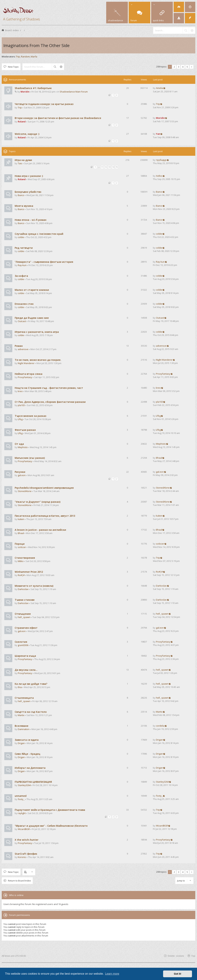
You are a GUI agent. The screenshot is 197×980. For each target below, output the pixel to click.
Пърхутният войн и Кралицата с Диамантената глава (50, 810)
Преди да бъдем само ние (32, 318)
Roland (22, 122)
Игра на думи (23, 160)
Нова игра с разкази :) (29, 176)
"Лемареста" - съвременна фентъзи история (44, 262)
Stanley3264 (24, 785)
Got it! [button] (178, 974)
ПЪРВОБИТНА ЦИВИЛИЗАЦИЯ (33, 782)
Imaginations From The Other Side (36, 45)
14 (113, 167)
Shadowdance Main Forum (74, 92)
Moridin (25, 92)
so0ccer (22, 547)
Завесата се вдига (27, 740)
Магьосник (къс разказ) (30, 458)
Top (193, 956)
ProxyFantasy (25, 377)
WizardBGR (24, 829)
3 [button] (179, 67)
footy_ (21, 799)
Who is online (16, 895)
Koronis (22, 857)
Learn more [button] (112, 974)
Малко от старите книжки (32, 290)
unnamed (21, 796)
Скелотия (21, 642)
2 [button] (174, 67)
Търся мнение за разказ (31, 416)
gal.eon (22, 475)
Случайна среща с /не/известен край (39, 234)
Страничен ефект (26, 628)
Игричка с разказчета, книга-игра (37, 332)
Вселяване (22, 726)
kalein (21, 519)
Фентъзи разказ (25, 430)
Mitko (21, 561)
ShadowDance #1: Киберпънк (33, 88)
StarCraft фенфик (26, 854)
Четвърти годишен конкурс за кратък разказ (44, 104)
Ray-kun (22, 265)
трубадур (161, 160)
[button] (192, 67)
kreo (20, 391)
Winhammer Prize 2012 (29, 572)
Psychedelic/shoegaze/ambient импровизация (44, 488)
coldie (21, 237)
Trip (18, 57)
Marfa (34, 57)
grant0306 (23, 645)
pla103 (21, 405)
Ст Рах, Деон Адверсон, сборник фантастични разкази (50, 402)
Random (25, 57)
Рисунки (20, 472)
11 (102, 167)
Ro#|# (21, 575)
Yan (158, 134)
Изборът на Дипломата (30, 768)
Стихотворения (25, 558)
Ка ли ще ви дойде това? (31, 684)
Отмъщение (23, 614)
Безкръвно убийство (28, 192)
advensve (23, 349)
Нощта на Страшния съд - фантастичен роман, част (49, 388)
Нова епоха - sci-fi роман (31, 220)
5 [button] (187, 67)
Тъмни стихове (25, 600)
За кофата (21, 276)
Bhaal (159, 458)
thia (20, 687)
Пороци (20, 544)
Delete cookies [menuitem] (176, 956)
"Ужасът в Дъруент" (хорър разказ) (38, 502)
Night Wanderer (26, 363)
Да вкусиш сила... (26, 670)
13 (109, 167)
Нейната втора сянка (29, 374)
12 (106, 167)
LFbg (20, 419)
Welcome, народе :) (27, 134)
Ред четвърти (24, 248)
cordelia (160, 726)
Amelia (160, 88)
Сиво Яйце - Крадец (28, 754)
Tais (20, 163)
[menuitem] (179, 7)
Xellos (159, 176)
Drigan (21, 743)
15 (117, 167)
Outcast (22, 321)
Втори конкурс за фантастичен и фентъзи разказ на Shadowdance (58, 118)
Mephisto (23, 447)
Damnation (24, 729)
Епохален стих (24, 304)
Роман (19, 346)
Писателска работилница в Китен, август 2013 (45, 516)
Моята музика (24, 206)
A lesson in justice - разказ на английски (40, 530)
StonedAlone (25, 491)
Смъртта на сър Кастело (31, 712)
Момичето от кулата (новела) (34, 586)
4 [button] (183, 67)
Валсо (21, 195)
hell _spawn (24, 617)
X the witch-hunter (27, 840)
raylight (22, 813)
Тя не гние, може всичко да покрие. (38, 360)
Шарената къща (25, 656)
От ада (19, 444)
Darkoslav (23, 589)
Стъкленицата (24, 698)
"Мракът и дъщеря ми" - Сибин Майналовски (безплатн (51, 826)
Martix (21, 715)
